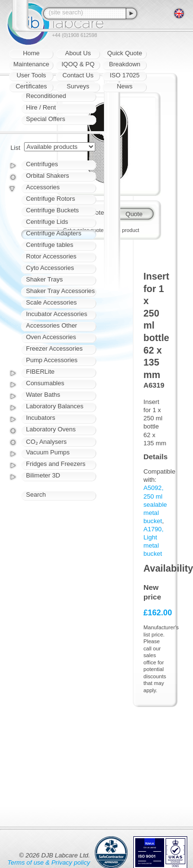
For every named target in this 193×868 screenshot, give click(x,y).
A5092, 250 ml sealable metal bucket (155, 504)
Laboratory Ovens (51, 429)
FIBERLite (40, 372)
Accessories (43, 187)
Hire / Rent (41, 107)
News (125, 86)
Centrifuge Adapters (54, 233)
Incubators (41, 418)
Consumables (45, 383)
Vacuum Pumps (48, 452)
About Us (78, 53)
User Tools (31, 75)
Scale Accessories (51, 302)
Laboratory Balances (55, 406)
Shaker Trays (45, 279)
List (15, 148)
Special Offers (45, 119)
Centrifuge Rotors (51, 199)
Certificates (31, 86)
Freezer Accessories (54, 348)
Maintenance (31, 64)
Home (32, 53)
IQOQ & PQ (78, 64)
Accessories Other (51, 325)
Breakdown (124, 64)
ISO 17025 (125, 75)
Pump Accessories (52, 360)
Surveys (78, 86)
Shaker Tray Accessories (60, 291)
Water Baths (43, 395)
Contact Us (78, 75)
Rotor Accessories (51, 256)
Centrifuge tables (50, 245)
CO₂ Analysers (46, 442)
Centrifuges (42, 164)
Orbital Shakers (48, 176)
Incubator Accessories (57, 314)
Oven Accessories (51, 337)
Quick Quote (125, 53)
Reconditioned (46, 96)
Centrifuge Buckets (52, 210)
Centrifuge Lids (47, 222)
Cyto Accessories (50, 268)
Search (36, 495)
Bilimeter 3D (43, 475)
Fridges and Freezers (56, 464)
